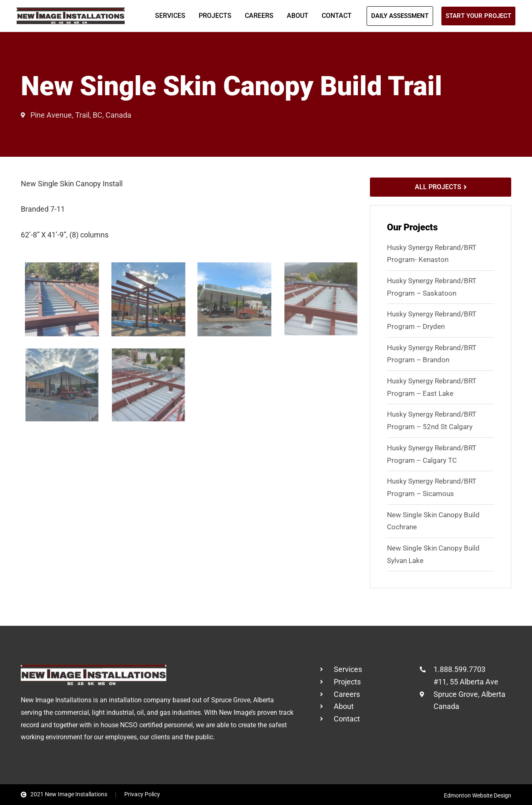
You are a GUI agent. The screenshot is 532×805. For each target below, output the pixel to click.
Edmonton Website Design (478, 795)
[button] (400, 16)
